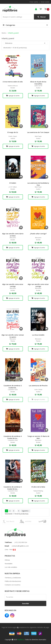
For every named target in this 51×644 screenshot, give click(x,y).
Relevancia (25, 43)
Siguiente (26, 511)
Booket (13, 88)
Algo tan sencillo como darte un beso (13, 235)
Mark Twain (38, 136)
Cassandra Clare (13, 390)
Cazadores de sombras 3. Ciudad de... (13, 387)
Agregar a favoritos (21, 75)
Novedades (9, 564)
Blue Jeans (13, 238)
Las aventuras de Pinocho (38, 386)
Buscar (42, 17)
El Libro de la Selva (38, 487)
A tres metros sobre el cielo (13, 82)
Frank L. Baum (13, 136)
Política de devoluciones (13, 581)
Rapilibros (21, 640)
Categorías (10, 25)
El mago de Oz (13, 132)
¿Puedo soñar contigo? (38, 234)
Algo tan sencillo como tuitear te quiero (13, 336)
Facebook (7, 615)
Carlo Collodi (38, 390)
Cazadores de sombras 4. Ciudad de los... (13, 437)
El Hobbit (13, 183)
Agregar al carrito (13, 96)
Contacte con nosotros (13, 585)
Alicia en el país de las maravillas (38, 83)
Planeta (13, 341)
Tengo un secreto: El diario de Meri (38, 437)
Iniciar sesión (45, 2)
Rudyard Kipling (38, 491)
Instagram (12, 615)
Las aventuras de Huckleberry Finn (38, 184)
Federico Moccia (13, 86)
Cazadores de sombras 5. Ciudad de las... (13, 488)
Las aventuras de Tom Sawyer (38, 132)
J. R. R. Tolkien (13, 187)
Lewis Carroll (38, 86)
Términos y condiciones (13, 578)
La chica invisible (38, 335)
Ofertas (7, 560)
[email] (25, 597)
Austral (38, 88)
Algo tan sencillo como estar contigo (13, 285)
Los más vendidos (11, 567)
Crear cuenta (34, 2)
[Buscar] (25, 17)
